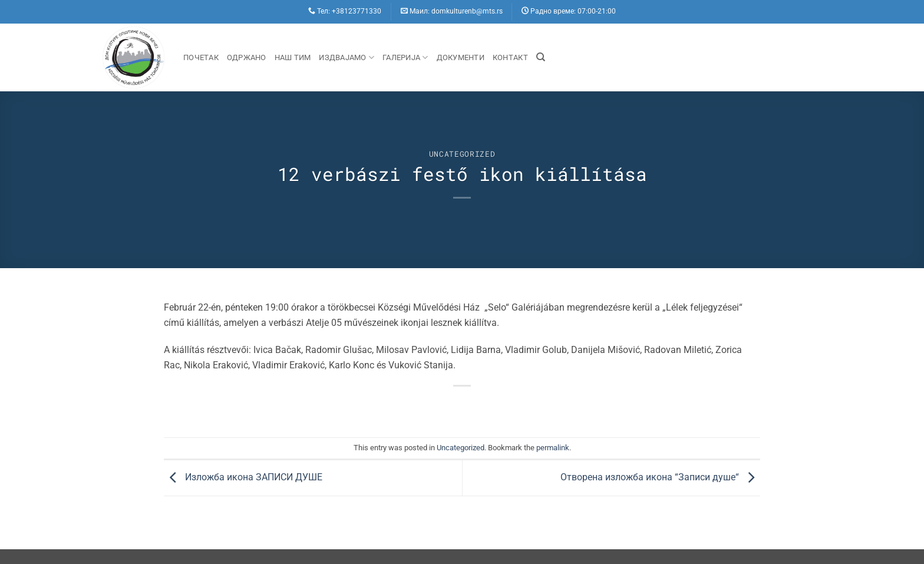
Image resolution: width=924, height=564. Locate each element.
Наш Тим (293, 57)
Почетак (201, 57)
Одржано (247, 57)
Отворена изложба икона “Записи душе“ (660, 477)
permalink (553, 448)
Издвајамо (346, 57)
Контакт (510, 57)
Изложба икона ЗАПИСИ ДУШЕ (243, 477)
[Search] (541, 57)
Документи (461, 57)
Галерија (405, 57)
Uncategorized (462, 154)
